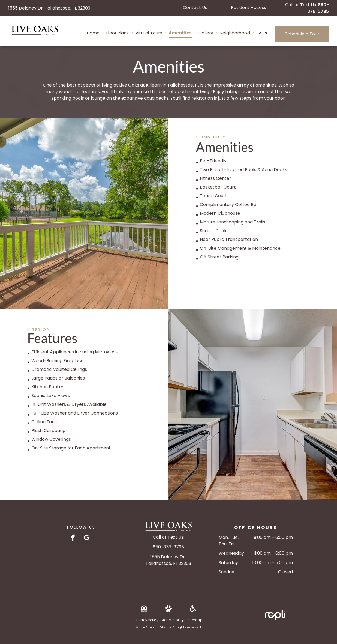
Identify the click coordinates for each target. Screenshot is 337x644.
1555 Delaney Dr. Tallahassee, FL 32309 (49, 8)
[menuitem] (94, 33)
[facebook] (73, 538)
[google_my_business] (87, 538)
